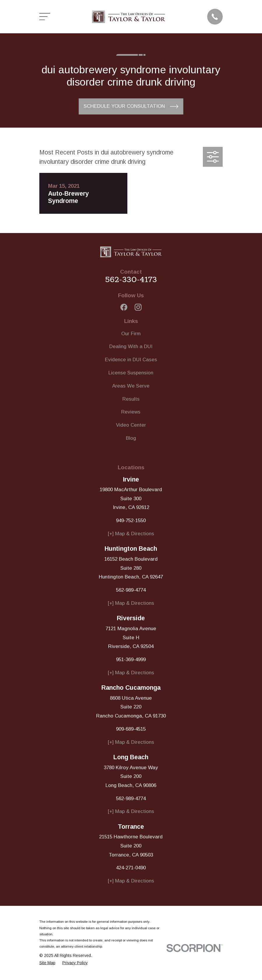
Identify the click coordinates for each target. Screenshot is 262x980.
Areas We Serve (131, 386)
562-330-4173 (131, 279)
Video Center (131, 425)
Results (131, 399)
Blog (131, 438)
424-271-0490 (131, 868)
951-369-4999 (131, 660)
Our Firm (131, 334)
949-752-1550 (131, 521)
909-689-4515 (131, 729)
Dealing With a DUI (131, 346)
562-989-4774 (131, 590)
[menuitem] (47, 963)
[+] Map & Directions (131, 534)
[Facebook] (124, 307)
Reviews (131, 412)
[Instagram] (138, 307)
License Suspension (131, 373)
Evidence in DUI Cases (131, 360)
